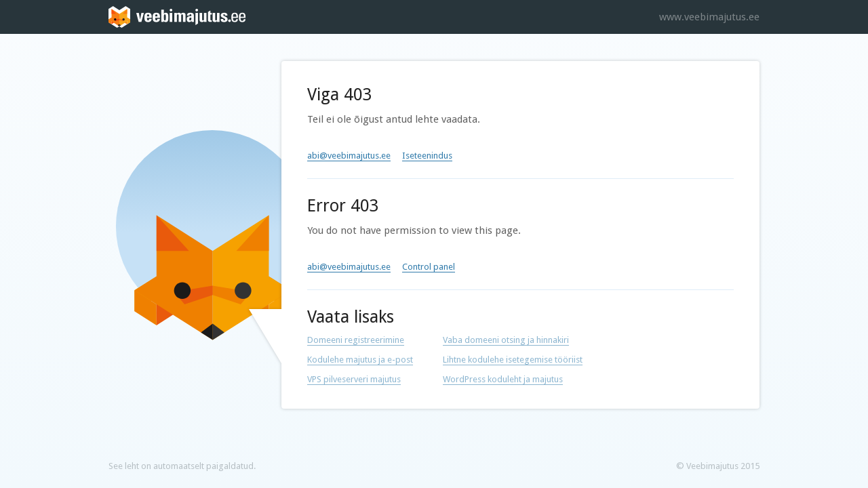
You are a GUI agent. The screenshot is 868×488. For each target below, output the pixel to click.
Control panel (429, 267)
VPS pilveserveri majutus (354, 379)
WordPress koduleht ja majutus (503, 379)
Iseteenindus (427, 156)
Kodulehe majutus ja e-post (360, 360)
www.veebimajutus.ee (709, 17)
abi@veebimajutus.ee (349, 156)
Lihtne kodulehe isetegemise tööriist (513, 360)
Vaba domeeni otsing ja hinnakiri (506, 340)
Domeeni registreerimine (356, 340)
